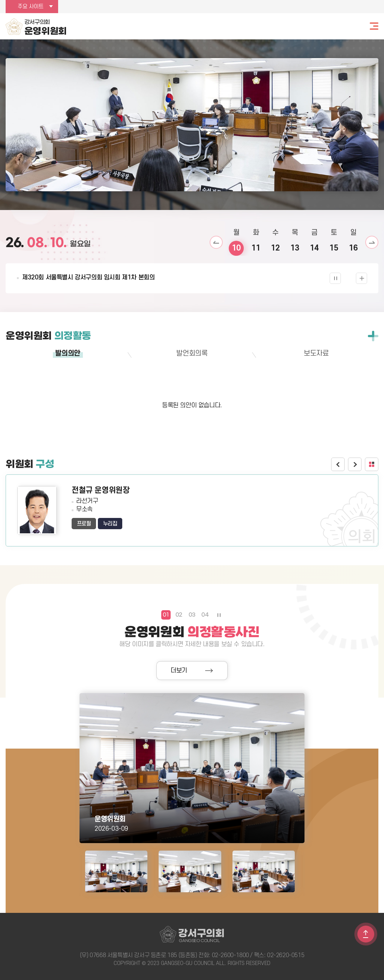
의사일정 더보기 (361, 278)
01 (166, 615)
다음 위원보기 (355, 464)
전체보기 (373, 336)
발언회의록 (192, 353)
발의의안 (67, 353)
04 (205, 615)
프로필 (84, 524)
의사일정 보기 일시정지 (335, 278)
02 (179, 615)
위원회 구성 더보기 (372, 464)
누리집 (110, 524)
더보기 (179, 671)
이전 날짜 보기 (216, 242)
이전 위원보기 (338, 464)
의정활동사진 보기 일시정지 (218, 615)
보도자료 (316, 353)
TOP (366, 934)
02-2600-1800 (230, 955)
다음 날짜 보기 (372, 242)
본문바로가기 (0, 0)
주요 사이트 (31, 7)
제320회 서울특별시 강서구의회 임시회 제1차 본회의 (88, 278)
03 (192, 615)
